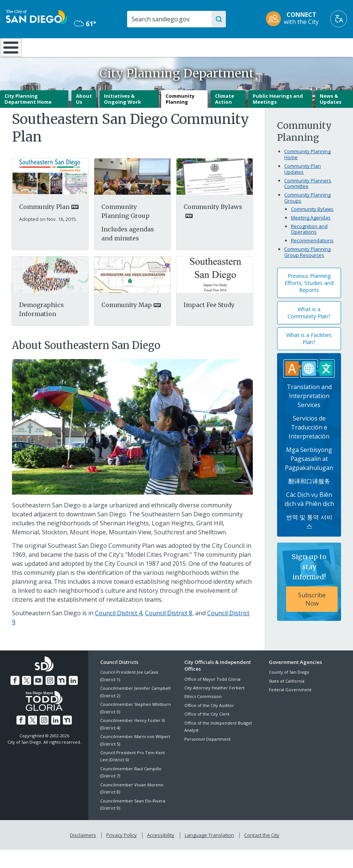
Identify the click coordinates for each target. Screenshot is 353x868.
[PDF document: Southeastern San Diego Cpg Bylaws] (215, 196)
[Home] (9, 57)
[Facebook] (16, 699)
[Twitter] (28, 699)
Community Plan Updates (303, 189)
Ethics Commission (203, 716)
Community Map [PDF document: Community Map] (127, 325)
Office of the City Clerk (207, 734)
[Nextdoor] (61, 699)
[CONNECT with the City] (295, 19)
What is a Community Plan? (309, 333)
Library (207, 47)
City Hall (324, 47)
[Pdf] (50, 294)
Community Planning (180, 119)
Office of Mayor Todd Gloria (212, 699)
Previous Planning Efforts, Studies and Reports (309, 303)
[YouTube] (39, 699)
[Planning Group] (132, 196)
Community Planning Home (307, 174)
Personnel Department (208, 758)
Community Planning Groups (307, 218)
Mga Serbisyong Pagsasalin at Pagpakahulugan (309, 479)
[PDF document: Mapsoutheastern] (132, 294)
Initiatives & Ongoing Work (122, 119)
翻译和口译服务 (309, 501)
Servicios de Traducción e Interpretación (309, 447)
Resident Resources (101, 51)
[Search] (172, 19)
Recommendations (312, 260)
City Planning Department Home (28, 119)
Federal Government (290, 709)
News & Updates (331, 119)
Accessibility (161, 853)
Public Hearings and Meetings (278, 119)
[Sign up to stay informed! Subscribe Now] (309, 602)
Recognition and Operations (309, 249)
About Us (84, 119)
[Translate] (339, 19)
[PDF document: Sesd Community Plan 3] (50, 196)
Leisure (46, 47)
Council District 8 (169, 633)
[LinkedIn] (72, 699)
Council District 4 (119, 633)
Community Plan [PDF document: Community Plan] (44, 226)
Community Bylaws (312, 229)
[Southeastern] (215, 294)
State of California (287, 701)
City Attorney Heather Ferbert (214, 708)
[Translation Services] (309, 388)
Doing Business (153, 51)
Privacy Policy (122, 853)
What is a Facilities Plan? (309, 358)
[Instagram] (50, 699)
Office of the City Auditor (209, 725)
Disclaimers (85, 853)
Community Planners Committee (308, 203)
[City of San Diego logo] (36, 16)
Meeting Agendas (311, 237)
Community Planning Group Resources (307, 272)
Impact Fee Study (209, 325)
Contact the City (260, 853)
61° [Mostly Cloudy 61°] (85, 24)
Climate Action (225, 119)
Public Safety (265, 47)
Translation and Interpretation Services (309, 416)
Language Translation (209, 853)
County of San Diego (289, 692)
